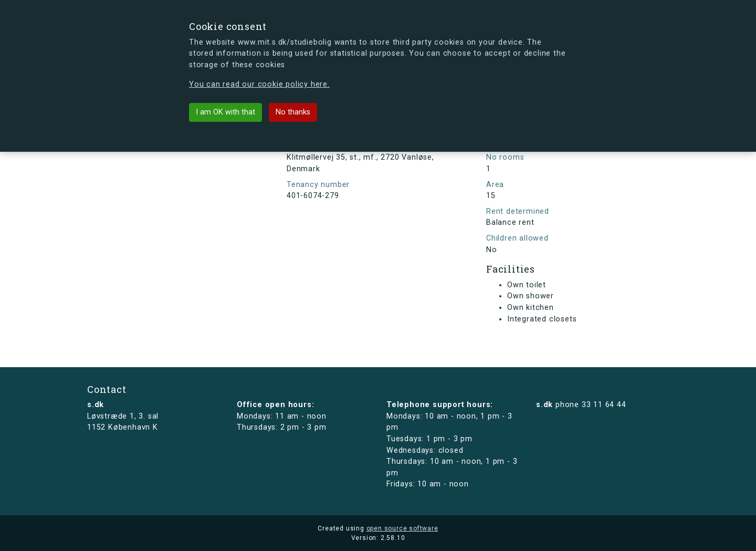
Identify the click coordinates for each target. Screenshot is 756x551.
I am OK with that (225, 112)
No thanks (293, 112)
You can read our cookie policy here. (259, 84)
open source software (402, 528)
